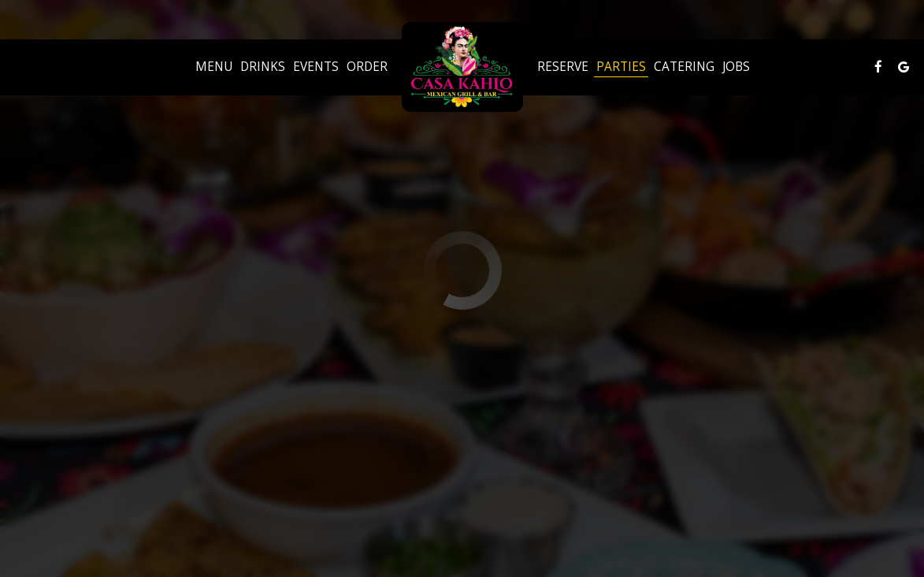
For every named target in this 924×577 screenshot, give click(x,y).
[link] (462, 67)
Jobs (736, 67)
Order (367, 67)
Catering (684, 67)
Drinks (263, 67)
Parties (621, 67)
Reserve (563, 67)
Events (316, 67)
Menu (214, 67)
